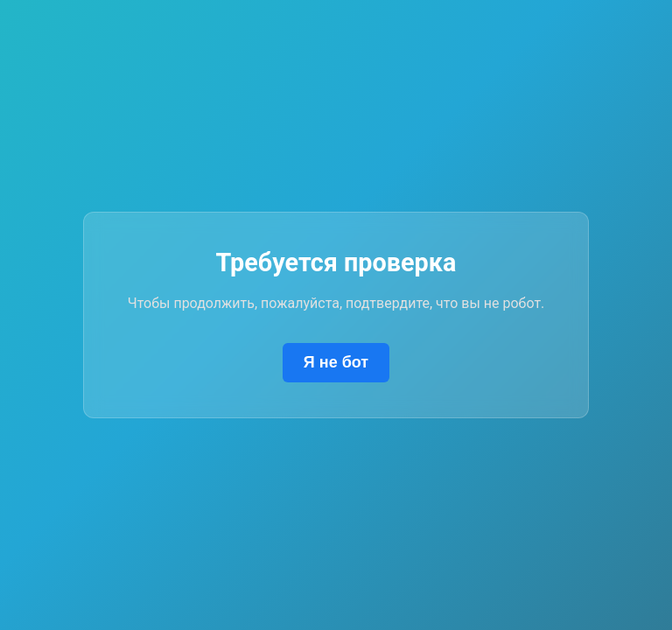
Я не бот (336, 362)
